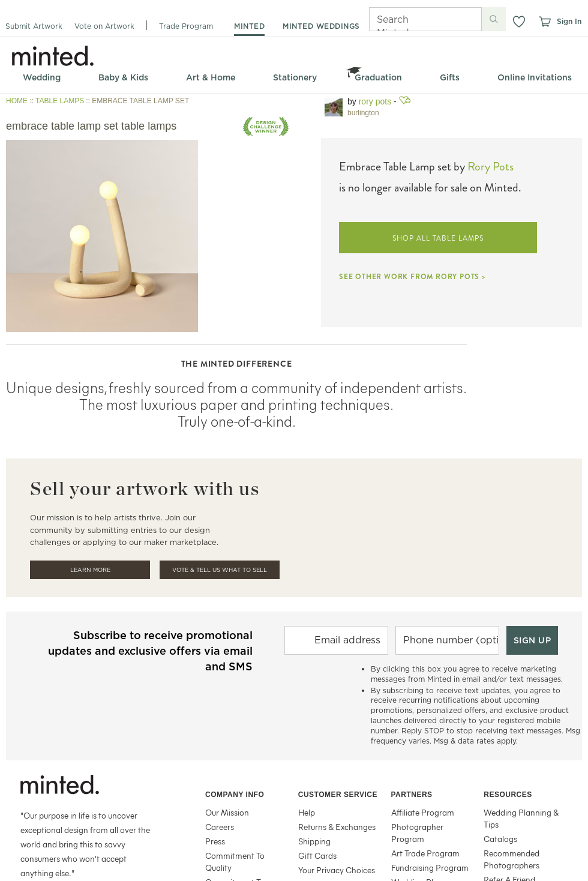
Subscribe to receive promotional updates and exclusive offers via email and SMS (150, 651)
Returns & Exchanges (337, 827)
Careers (220, 827)
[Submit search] (494, 19)
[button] (519, 22)
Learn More (90, 570)
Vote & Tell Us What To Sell (220, 570)
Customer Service (338, 795)
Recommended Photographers (511, 859)
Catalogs (500, 839)
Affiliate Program (423, 812)
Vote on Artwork (104, 26)
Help (307, 812)
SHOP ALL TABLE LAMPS (438, 238)
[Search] (409, 19)
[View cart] (544, 22)
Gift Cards (317, 855)
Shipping (314, 841)
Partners (412, 795)
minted (249, 26)
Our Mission (227, 812)
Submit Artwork (34, 26)
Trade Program (186, 26)
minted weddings (321, 26)
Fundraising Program (430, 867)
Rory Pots (375, 101)
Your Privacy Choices (337, 870)
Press (215, 841)
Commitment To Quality (235, 861)
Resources (508, 795)
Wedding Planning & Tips (521, 818)
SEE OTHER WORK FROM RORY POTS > (412, 277)
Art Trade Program (425, 853)
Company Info (235, 795)
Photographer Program (417, 833)
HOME (17, 101)
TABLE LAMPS (60, 101)
